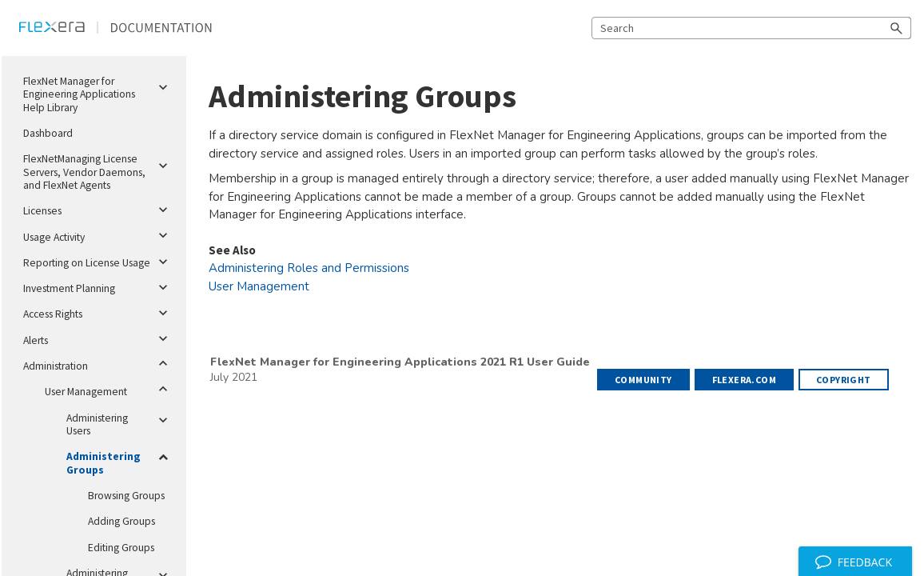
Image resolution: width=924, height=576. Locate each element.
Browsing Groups (126, 496)
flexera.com (744, 380)
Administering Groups (120, 460)
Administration (98, 363)
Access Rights (98, 313)
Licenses (98, 210)
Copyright (844, 380)
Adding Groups (121, 521)
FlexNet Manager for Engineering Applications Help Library (98, 92)
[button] (897, 28)
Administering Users (120, 422)
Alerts (98, 339)
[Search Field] (751, 28)
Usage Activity (98, 236)
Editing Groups (121, 548)
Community (643, 380)
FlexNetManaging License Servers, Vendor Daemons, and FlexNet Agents (98, 169)
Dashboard (48, 133)
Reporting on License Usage (98, 262)
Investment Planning (98, 287)
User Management (109, 389)
